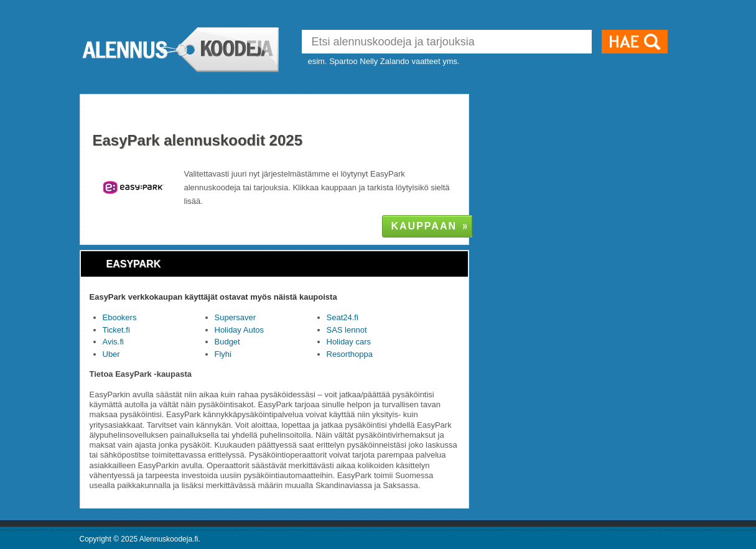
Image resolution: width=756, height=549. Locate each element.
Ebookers (120, 317)
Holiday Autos (240, 330)
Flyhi (223, 354)
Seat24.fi (343, 317)
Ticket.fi (116, 330)
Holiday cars (349, 342)
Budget (227, 342)
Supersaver (235, 317)
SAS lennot (347, 330)
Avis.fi (113, 342)
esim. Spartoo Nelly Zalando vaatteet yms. (384, 61)
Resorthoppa (350, 354)
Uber (111, 354)
